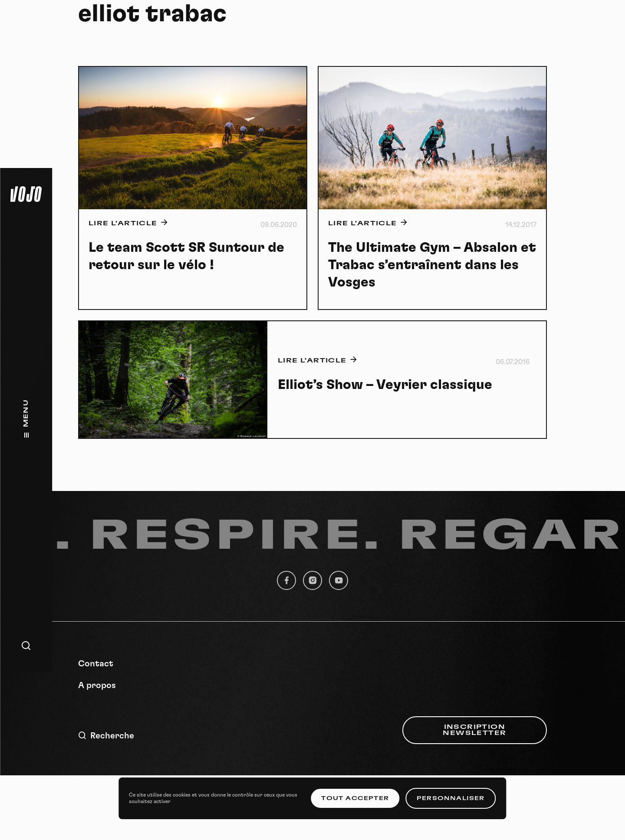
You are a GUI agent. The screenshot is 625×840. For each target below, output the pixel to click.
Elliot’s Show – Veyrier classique (385, 385)
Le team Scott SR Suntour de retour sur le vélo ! (186, 256)
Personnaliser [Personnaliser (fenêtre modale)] (451, 798)
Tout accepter (355, 798)
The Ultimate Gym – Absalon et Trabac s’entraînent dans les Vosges (432, 265)
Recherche (106, 736)
